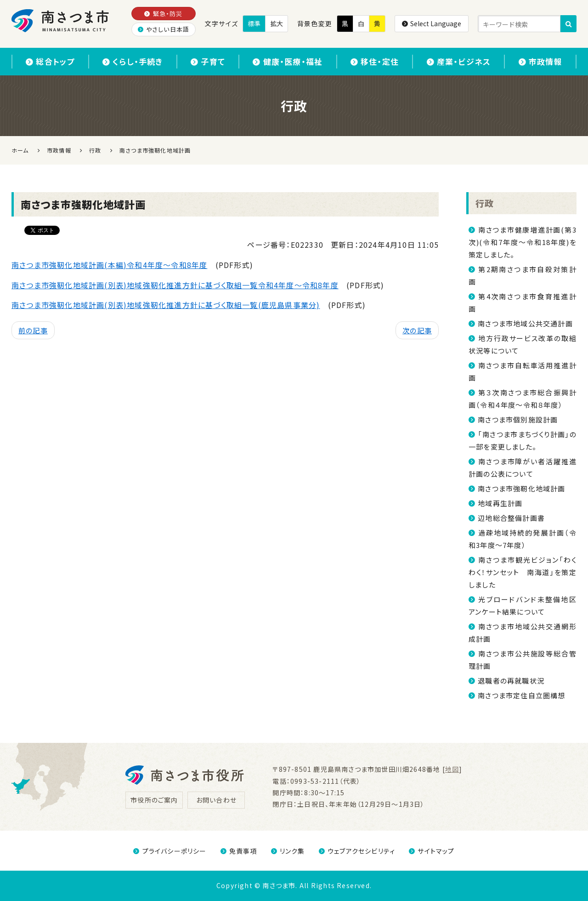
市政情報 (540, 61)
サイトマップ (432, 851)
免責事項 (239, 851)
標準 (254, 23)
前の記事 (33, 330)
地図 (452, 769)
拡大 (277, 23)
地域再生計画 (500, 503)
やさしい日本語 (164, 29)
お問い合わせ (216, 800)
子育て (208, 61)
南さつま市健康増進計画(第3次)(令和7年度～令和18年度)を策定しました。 (523, 242)
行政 (485, 203)
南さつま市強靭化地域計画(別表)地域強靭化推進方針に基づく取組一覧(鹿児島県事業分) (166, 305)
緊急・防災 (163, 14)
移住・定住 (375, 61)
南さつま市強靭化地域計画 (521, 488)
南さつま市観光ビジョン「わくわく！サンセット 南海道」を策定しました (523, 572)
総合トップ (50, 61)
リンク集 (288, 851)
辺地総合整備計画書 (511, 518)
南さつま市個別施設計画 (518, 419)
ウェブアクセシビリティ (357, 851)
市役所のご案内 (154, 800)
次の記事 (417, 330)
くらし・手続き (133, 61)
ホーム (20, 150)
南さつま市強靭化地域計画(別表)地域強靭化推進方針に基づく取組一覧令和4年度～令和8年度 (175, 285)
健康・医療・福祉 (288, 61)
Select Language (432, 23)
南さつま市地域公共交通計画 (525, 323)
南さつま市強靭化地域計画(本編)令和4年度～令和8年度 (109, 265)
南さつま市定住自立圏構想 (521, 695)
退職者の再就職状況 (511, 681)
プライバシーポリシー (170, 851)
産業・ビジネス (459, 61)
